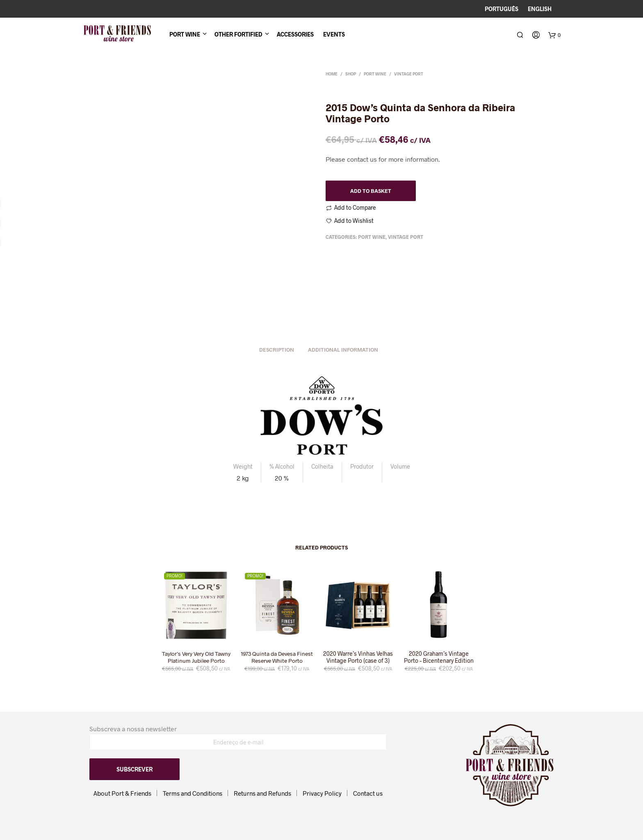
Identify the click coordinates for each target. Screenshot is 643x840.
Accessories (295, 35)
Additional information (343, 350)
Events (334, 35)
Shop (351, 74)
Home (332, 74)
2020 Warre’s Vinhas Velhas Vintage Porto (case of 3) (358, 658)
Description (277, 350)
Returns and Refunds (262, 793)
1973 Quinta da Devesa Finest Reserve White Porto (277, 658)
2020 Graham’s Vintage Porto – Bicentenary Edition (439, 658)
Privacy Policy (322, 793)
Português (502, 9)
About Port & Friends (122, 793)
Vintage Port (409, 74)
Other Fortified (238, 35)
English (540, 9)
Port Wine (185, 35)
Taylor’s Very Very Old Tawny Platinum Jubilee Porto (196, 658)
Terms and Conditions (193, 793)
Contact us (368, 793)
